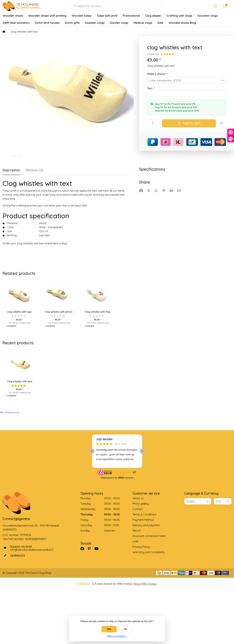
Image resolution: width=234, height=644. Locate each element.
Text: (151, 88)
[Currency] (223, 501)
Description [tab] (11, 170)
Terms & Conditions (144, 514)
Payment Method (143, 520)
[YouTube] (98, 549)
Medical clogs (143, 23)
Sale (160, 23)
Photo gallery (141, 504)
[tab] (34, 171)
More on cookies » (117, 636)
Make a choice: (157, 74)
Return (137, 531)
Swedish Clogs (95, 23)
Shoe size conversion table (149, 536)
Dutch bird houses (47, 23)
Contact (138, 509)
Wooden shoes (13, 16)
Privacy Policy (141, 547)
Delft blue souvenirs (16, 23)
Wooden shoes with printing (47, 16)
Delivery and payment (146, 525)
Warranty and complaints (148, 552)
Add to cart (189, 123)
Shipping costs (25, 323)
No (125, 629)
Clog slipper (153, 16)
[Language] (198, 501)
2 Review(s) (153, 54)
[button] (215, 6)
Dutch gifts (72, 23)
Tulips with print (107, 16)
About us (138, 498)
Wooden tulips (81, 16)
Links (136, 541)
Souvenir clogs (208, 16)
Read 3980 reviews (145, 584)
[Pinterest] (91, 549)
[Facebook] (84, 549)
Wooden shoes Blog (182, 23)
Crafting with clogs (179, 16)
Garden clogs (119, 23)
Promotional (131, 16)
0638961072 (10, 530)
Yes (109, 629)
